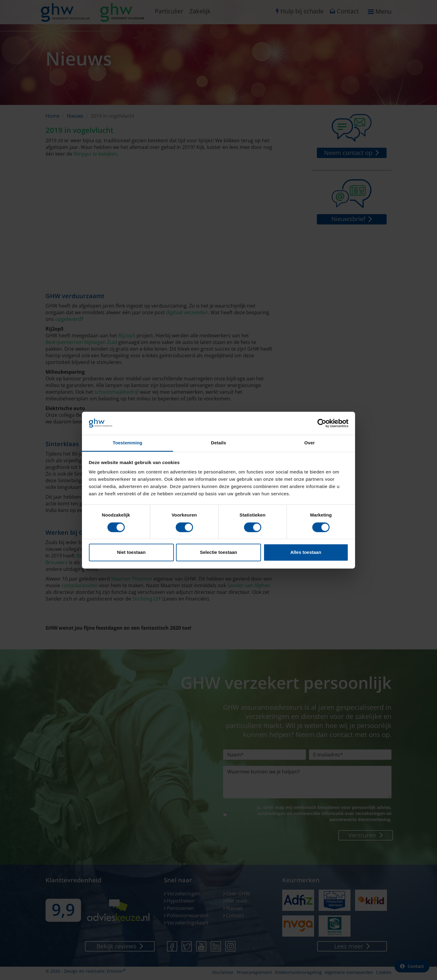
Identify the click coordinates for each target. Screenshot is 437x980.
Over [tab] (310, 443)
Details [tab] (218, 443)
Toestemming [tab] (127, 443)
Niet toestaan (131, 552)
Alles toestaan (306, 552)
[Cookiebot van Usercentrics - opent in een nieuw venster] (322, 423)
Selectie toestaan (219, 552)
